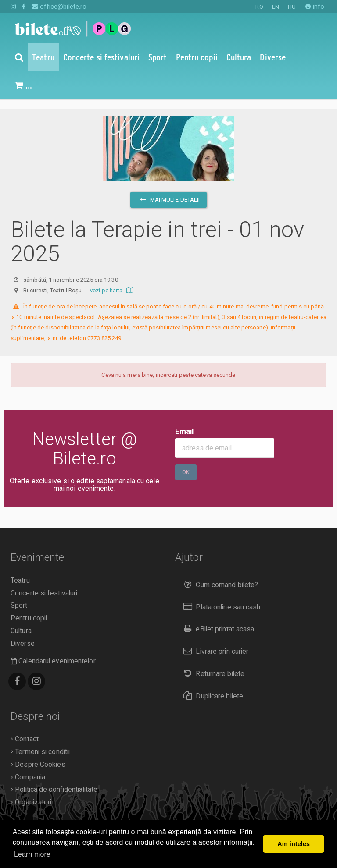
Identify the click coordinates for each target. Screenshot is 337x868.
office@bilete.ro (59, 7)
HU (292, 7)
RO (259, 7)
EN (276, 7)
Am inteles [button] (294, 844)
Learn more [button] (32, 854)
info (315, 7)
